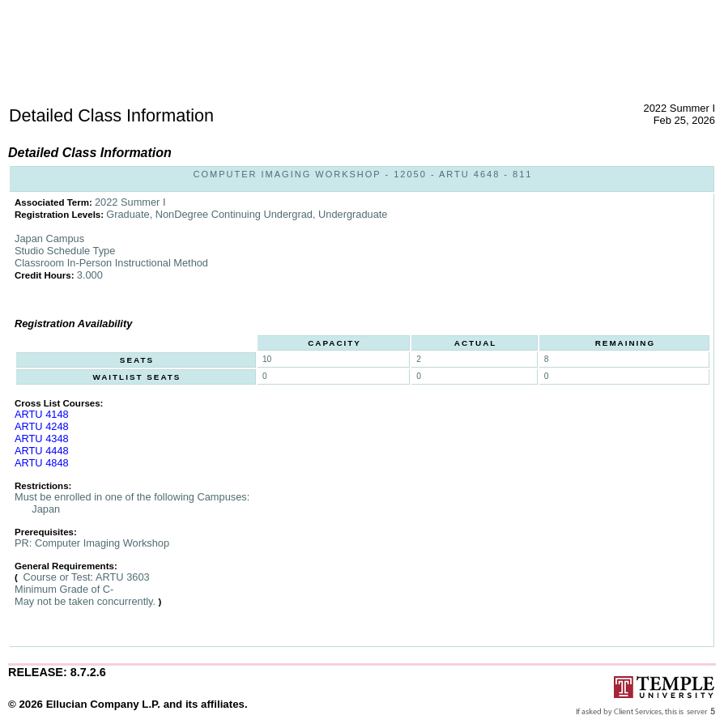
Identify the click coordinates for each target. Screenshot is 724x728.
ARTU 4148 (42, 414)
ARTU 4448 (42, 451)
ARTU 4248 (42, 426)
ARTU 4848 (42, 463)
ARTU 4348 (42, 439)
